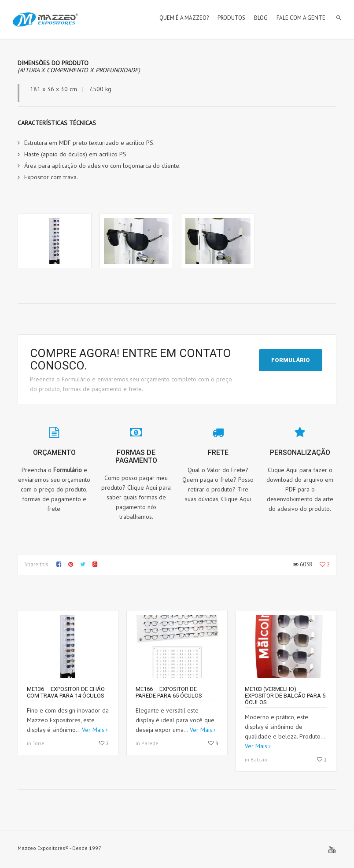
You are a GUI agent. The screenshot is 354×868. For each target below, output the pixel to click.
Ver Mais (93, 730)
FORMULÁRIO (291, 360)
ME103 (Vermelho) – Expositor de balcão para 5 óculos (285, 696)
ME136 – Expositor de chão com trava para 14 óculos (66, 692)
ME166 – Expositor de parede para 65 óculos (169, 692)
